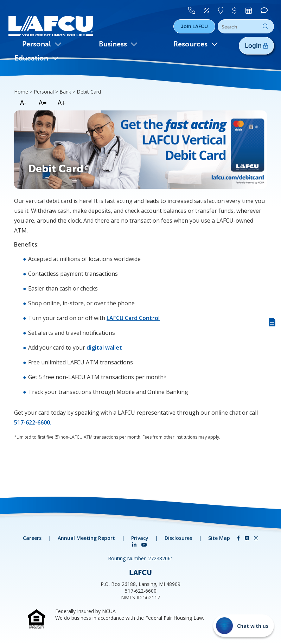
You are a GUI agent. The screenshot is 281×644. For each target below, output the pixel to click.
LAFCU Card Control (133, 318)
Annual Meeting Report (86, 538)
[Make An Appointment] (250, 9)
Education (37, 58)
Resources (196, 44)
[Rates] (209, 9)
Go (266, 26)
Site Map (219, 538)
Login (256, 46)
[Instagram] (256, 538)
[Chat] (264, 9)
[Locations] (223, 9)
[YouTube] (144, 545)
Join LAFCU (194, 26)
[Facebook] (239, 538)
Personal (42, 44)
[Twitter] (248, 538)
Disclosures (178, 538)
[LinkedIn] (135, 545)
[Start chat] (244, 626)
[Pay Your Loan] (236, 9)
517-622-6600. (33, 422)
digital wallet (104, 347)
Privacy (140, 538)
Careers (32, 538)
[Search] (246, 27)
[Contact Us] (195, 9)
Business (118, 44)
